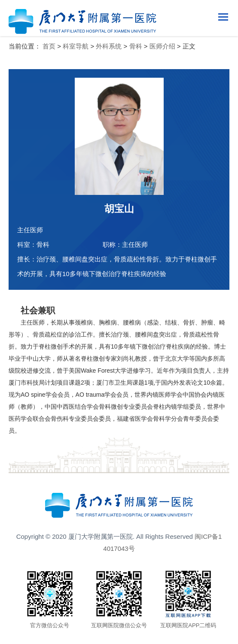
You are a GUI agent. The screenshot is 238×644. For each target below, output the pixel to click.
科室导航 (76, 46)
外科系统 (109, 46)
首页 (49, 46)
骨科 (136, 46)
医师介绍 (162, 46)
